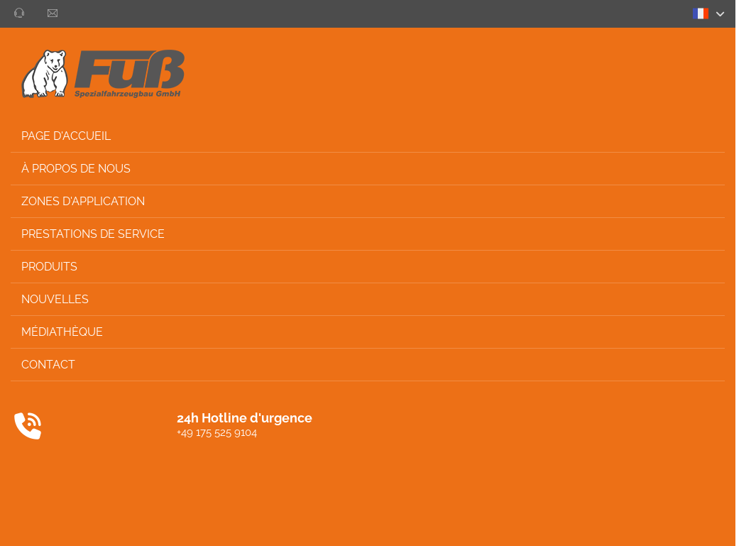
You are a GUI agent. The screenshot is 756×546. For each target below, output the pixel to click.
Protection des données (530, 522)
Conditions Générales (412, 522)
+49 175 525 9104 (97, 432)
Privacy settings (691, 522)
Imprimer (619, 522)
